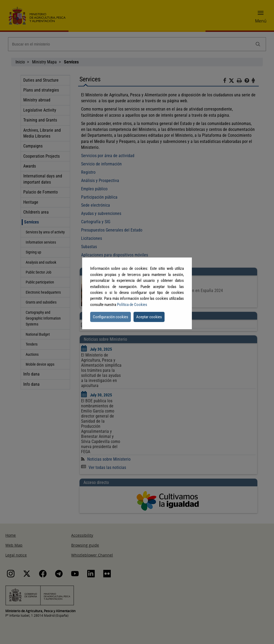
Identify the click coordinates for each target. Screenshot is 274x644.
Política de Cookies (132, 305)
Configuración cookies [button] (111, 317)
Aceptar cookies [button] (149, 317)
